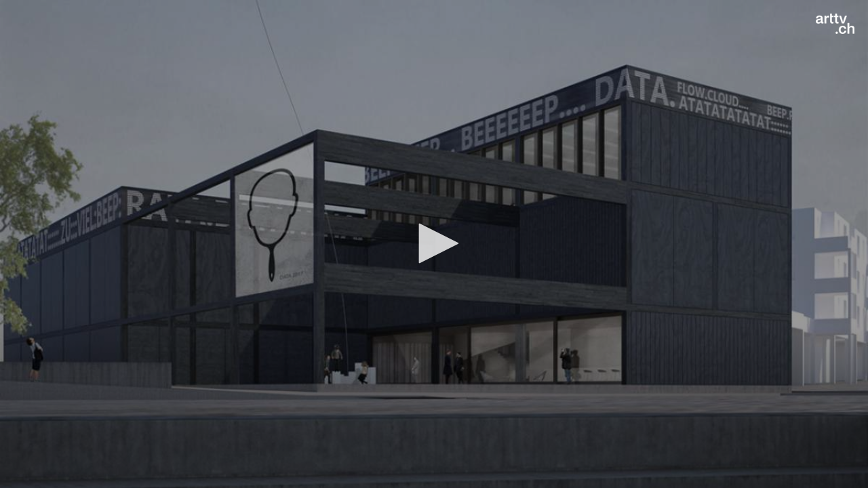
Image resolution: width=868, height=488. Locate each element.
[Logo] (835, 24)
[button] (434, 243)
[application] (434, 244)
